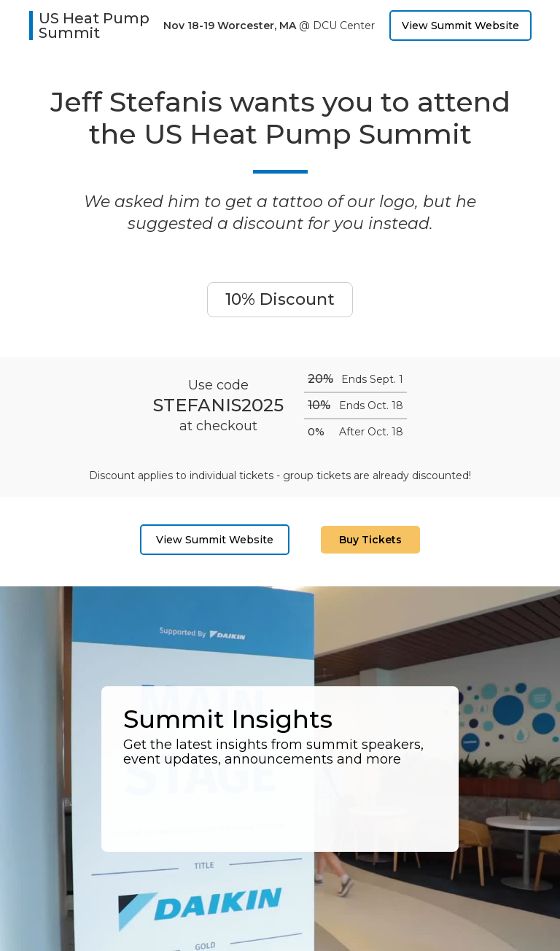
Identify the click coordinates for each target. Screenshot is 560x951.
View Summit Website (460, 26)
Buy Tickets (370, 540)
